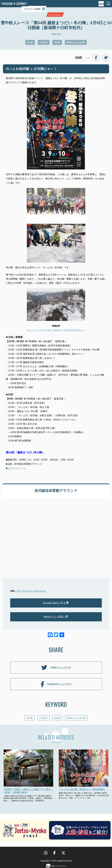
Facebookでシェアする (56, 684)
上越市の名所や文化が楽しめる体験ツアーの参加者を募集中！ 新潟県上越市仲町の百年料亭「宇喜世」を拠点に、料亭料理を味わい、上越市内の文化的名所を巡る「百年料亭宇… (28, 798)
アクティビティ (55, 15)
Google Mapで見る (56, 603)
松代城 (57, 42)
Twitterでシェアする (56, 668)
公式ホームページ (17, 468)
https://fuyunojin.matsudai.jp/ (31, 591)
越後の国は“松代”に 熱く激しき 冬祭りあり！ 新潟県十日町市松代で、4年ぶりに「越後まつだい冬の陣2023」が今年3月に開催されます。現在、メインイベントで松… (84, 795)
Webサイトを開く (56, 617)
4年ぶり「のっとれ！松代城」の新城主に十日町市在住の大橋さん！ (56, 330)
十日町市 (44, 42)
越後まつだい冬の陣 (76, 42)
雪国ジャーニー (14, 4)
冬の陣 (30, 42)
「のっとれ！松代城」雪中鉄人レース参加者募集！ (82, 789)
